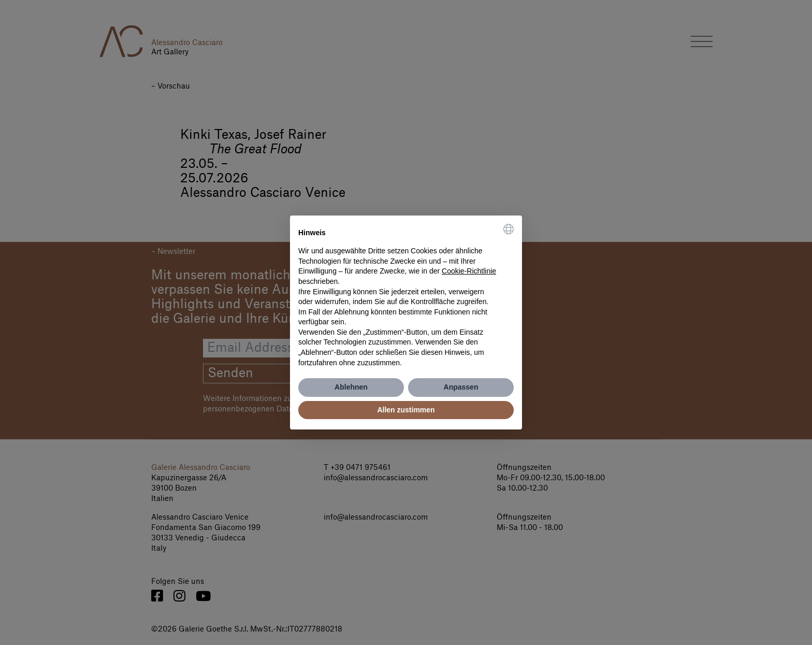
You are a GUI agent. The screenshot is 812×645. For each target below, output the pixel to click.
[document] (406, 296)
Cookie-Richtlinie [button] (469, 271)
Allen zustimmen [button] (406, 410)
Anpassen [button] (461, 387)
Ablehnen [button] (351, 387)
